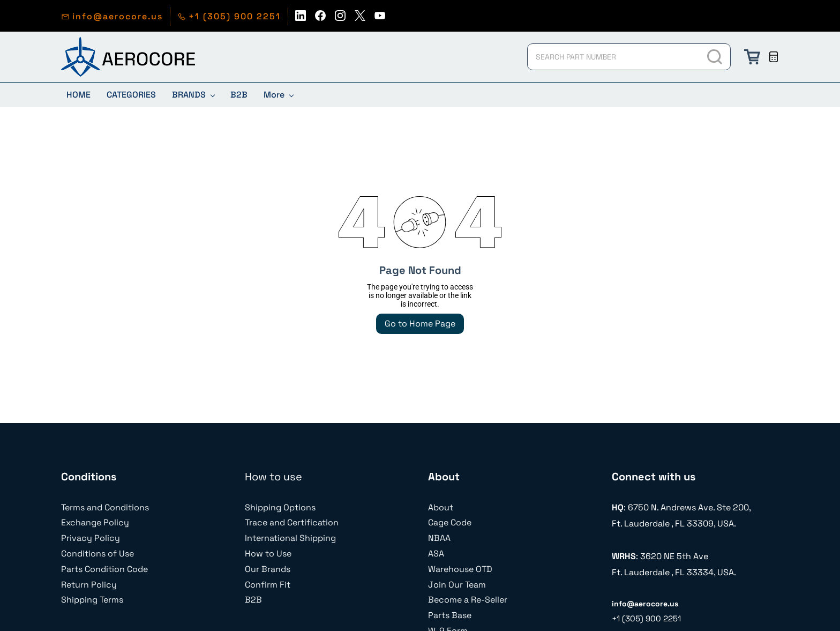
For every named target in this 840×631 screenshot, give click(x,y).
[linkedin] (301, 18)
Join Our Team (457, 585)
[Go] (715, 57)
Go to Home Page (420, 324)
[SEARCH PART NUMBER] (613, 57)
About (441, 507)
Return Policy (89, 585)
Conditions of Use (97, 554)
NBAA (439, 538)
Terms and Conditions (105, 507)
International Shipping (290, 538)
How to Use (268, 554)
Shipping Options (280, 507)
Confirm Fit (268, 585)
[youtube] (380, 18)
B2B (253, 600)
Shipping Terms (92, 600)
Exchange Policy (95, 522)
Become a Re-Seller (468, 600)
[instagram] (340, 18)
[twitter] (360, 18)
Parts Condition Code (104, 569)
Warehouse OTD (460, 569)
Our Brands (268, 569)
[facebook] (320, 18)
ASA (436, 554)
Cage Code (450, 522)
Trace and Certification (292, 522)
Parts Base (450, 615)
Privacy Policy (91, 538)
